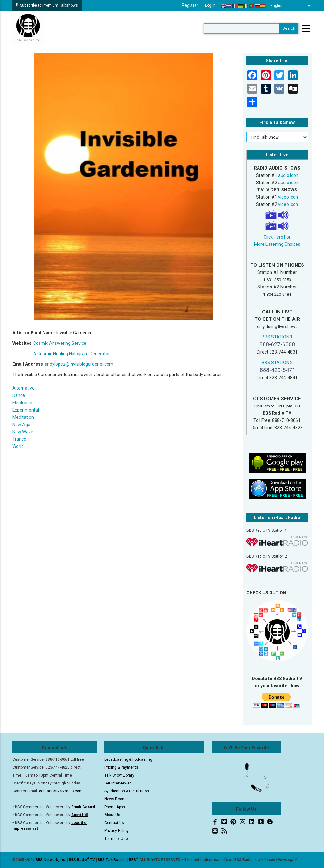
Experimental (26, 410)
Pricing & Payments (121, 767)
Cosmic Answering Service (60, 343)
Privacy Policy (116, 831)
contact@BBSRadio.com (61, 791)
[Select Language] (289, 6)
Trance (19, 439)
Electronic (22, 403)
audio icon (288, 175)
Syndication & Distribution (127, 791)
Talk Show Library (119, 775)
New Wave (23, 432)
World (18, 446)
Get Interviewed (118, 783)
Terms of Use (116, 839)
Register (190, 5)
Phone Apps (115, 807)
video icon (288, 197)
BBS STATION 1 (277, 337)
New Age (21, 425)
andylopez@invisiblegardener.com (79, 364)
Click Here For (277, 237)
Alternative (23, 388)
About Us (112, 815)
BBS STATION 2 (277, 363)
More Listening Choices (277, 244)
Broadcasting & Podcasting (128, 759)
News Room (115, 799)
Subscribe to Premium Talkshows (47, 5)
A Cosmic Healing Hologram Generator (72, 354)
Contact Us (114, 823)
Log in (210, 5)
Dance (19, 395)
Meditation (23, 417)
